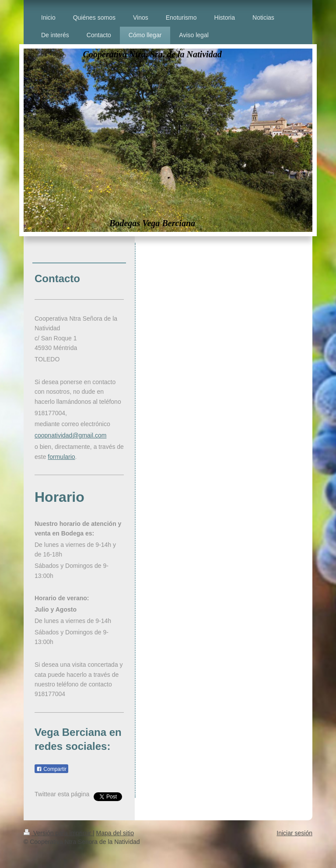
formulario (61, 457)
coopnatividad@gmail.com (70, 435)
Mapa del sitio (115, 833)
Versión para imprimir (58, 833)
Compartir (51, 769)
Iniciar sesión (294, 833)
